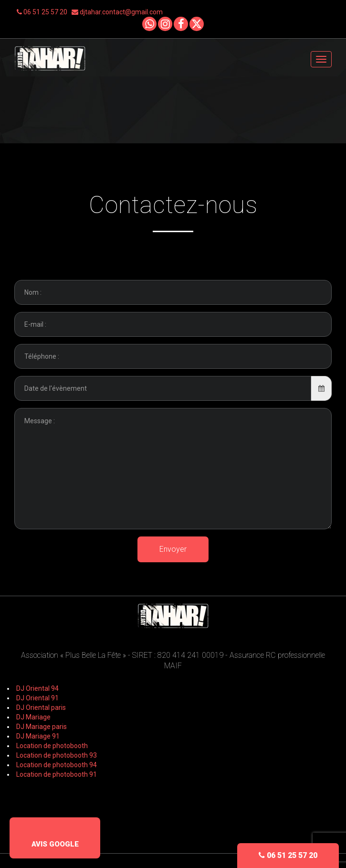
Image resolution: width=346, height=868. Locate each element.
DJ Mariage (33, 717)
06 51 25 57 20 (44, 12)
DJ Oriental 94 (37, 688)
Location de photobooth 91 (57, 774)
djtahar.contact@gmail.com (117, 12)
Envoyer (173, 549)
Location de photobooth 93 (57, 755)
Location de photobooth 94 (57, 765)
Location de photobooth (52, 746)
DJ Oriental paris (41, 707)
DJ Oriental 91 (37, 698)
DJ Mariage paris (42, 727)
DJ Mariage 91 (38, 736)
